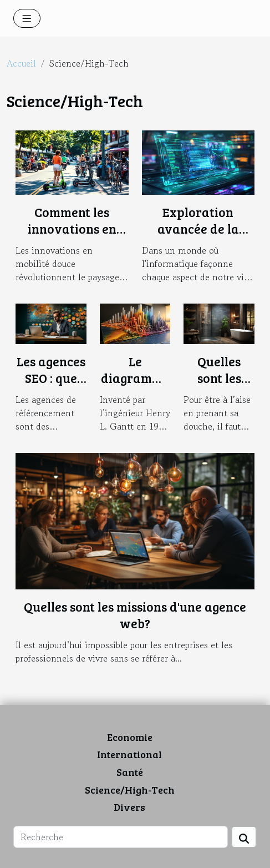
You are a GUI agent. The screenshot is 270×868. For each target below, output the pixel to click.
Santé (130, 772)
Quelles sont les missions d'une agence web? (135, 615)
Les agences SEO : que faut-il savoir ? (51, 386)
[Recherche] (121, 837)
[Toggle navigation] (27, 18)
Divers (129, 807)
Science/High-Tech (130, 790)
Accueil (21, 63)
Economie (130, 737)
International (129, 754)
